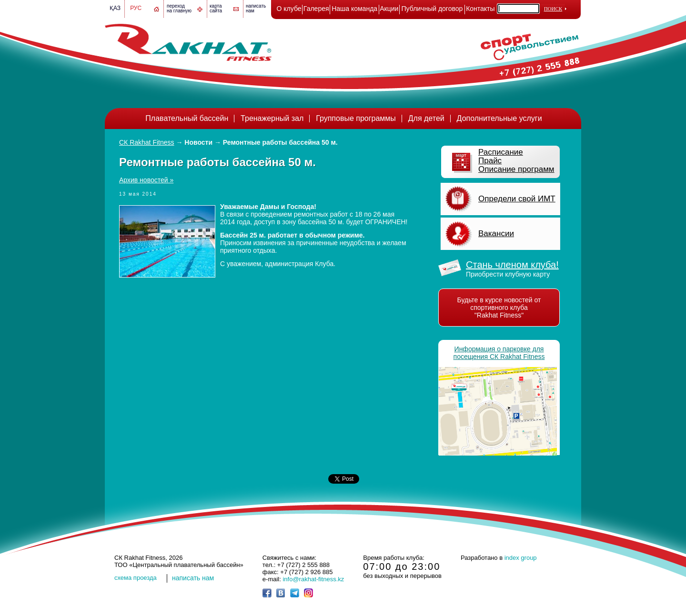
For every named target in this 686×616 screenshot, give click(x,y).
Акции (389, 9)
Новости (198, 142)
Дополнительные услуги (499, 118)
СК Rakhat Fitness (147, 142)
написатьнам (256, 8)
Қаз (115, 8)
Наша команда (354, 9)
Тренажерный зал (272, 118)
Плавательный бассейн (187, 118)
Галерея (316, 9)
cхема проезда (136, 578)
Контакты (480, 9)
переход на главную (179, 8)
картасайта (216, 8)
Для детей (426, 118)
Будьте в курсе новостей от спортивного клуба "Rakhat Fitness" (499, 308)
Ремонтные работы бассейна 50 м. (280, 142)
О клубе (289, 9)
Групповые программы (356, 118)
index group (521, 558)
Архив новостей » (146, 180)
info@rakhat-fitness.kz (313, 579)
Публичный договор (432, 9)
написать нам (193, 578)
